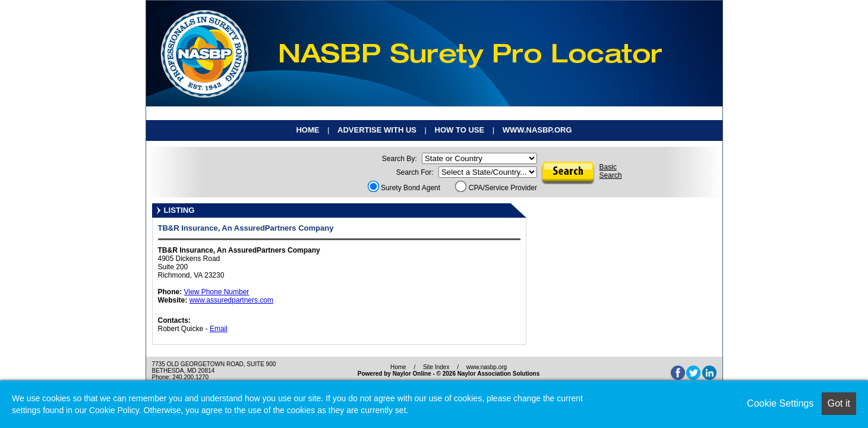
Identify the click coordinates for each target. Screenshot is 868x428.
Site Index (436, 367)
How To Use (460, 130)
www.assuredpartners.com (231, 300)
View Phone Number (217, 292)
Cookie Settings (780, 403)
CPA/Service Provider (496, 188)
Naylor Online (412, 374)
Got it (839, 403)
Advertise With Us (377, 130)
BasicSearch (611, 171)
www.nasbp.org (537, 130)
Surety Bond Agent (404, 188)
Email (219, 329)
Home (307, 130)
